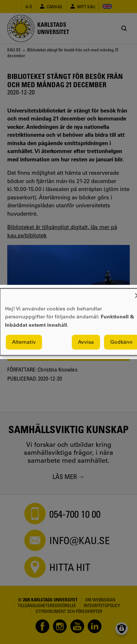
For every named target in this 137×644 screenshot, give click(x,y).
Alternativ (24, 342)
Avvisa (86, 342)
